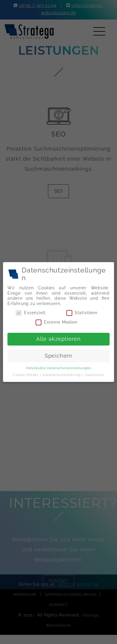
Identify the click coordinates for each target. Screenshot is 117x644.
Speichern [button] (59, 355)
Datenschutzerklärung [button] (62, 374)
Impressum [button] (94, 374)
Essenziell (31, 313)
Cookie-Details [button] (26, 374)
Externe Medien (57, 322)
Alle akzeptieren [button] (58, 339)
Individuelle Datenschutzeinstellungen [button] (59, 367)
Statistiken (81, 313)
